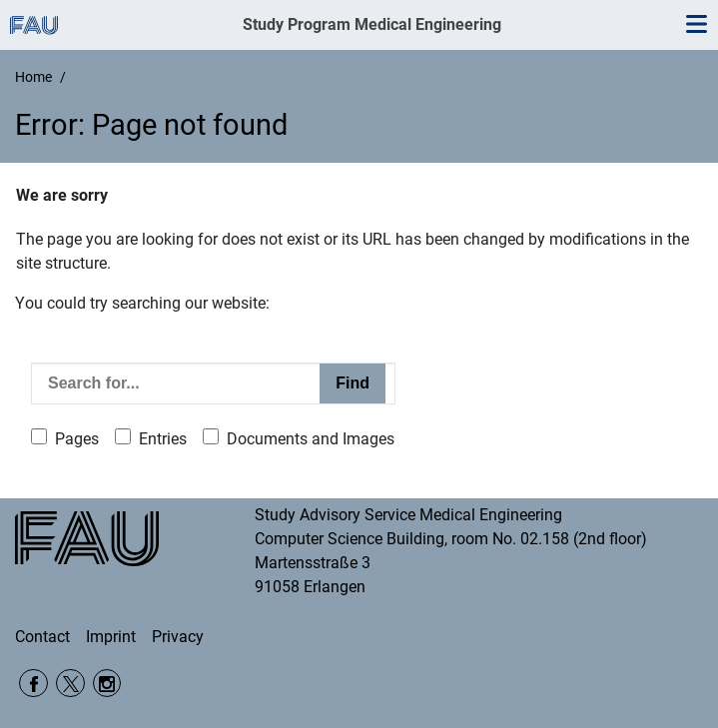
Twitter (70, 684)
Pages (77, 439)
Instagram (107, 684)
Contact (42, 637)
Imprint (111, 637)
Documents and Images (311, 439)
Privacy (178, 637)
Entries (163, 439)
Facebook (33, 684)
